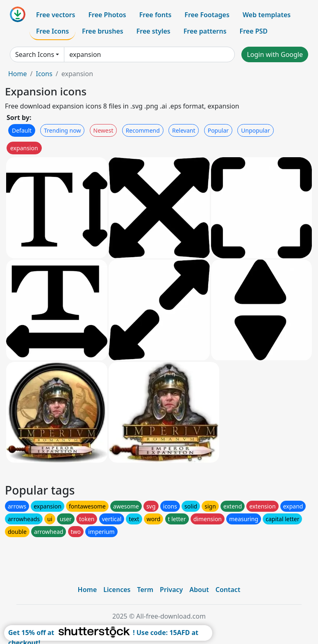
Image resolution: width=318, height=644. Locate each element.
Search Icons (35, 54)
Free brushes (103, 31)
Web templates (267, 15)
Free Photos (107, 15)
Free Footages (207, 15)
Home (18, 74)
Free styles (153, 31)
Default (22, 130)
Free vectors (56, 15)
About (199, 590)
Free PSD (254, 31)
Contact (228, 590)
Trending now (62, 130)
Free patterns (205, 31)
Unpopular (255, 130)
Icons (44, 74)
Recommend (143, 130)
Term (145, 590)
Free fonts (156, 15)
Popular (218, 130)
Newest (103, 130)
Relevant (184, 130)
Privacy (171, 590)
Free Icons (52, 31)
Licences (117, 590)
